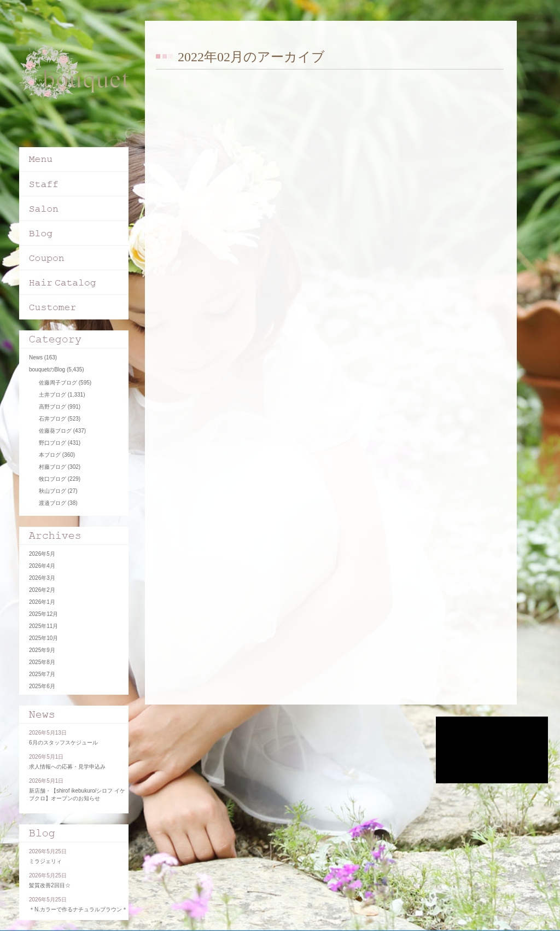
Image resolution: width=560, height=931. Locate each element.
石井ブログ (52, 419)
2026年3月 (42, 578)
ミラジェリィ (45, 861)
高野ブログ (52, 407)
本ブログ (50, 455)
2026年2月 (42, 590)
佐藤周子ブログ (58, 383)
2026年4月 (42, 566)
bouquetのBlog (47, 370)
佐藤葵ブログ (55, 431)
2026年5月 (42, 554)
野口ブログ (52, 443)
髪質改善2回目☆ (50, 885)
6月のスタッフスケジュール (63, 743)
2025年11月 (43, 626)
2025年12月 (43, 614)
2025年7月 (42, 674)
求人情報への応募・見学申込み (67, 767)
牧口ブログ (52, 479)
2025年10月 (43, 638)
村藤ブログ (52, 467)
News (36, 357)
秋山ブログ (52, 491)
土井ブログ (52, 395)
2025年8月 (42, 662)
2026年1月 (42, 602)
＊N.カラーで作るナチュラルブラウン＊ (78, 909)
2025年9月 (42, 650)
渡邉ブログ (52, 503)
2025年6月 (42, 686)
